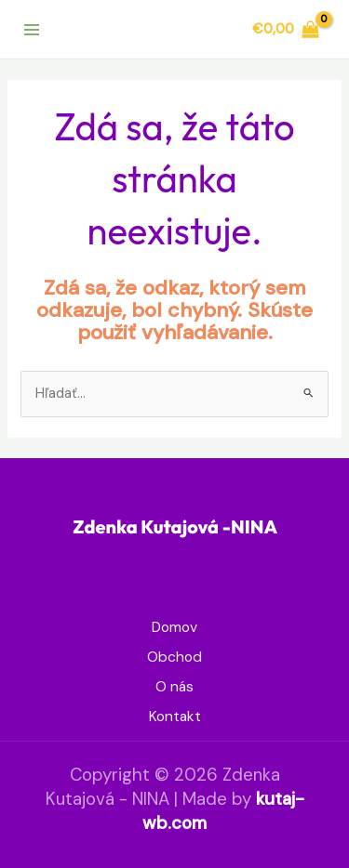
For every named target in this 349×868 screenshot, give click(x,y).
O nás (174, 687)
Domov (174, 627)
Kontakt (175, 717)
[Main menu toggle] (32, 29)
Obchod (174, 657)
